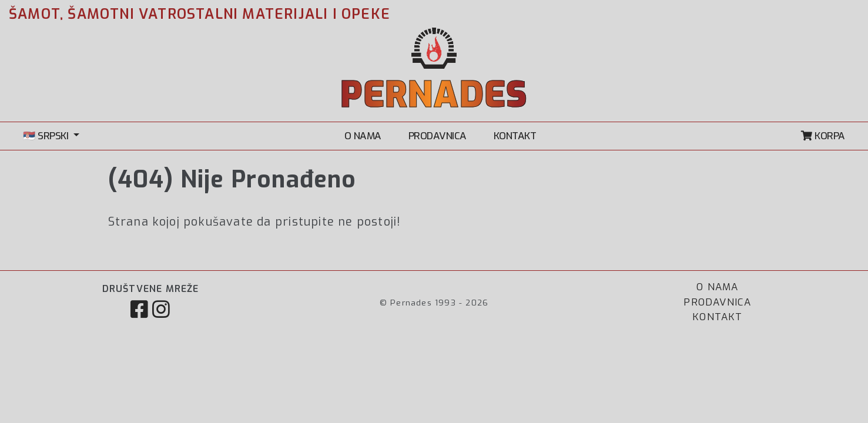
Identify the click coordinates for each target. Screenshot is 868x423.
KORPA (823, 136)
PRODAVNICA (438, 136)
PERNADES (434, 95)
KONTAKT (515, 136)
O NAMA (363, 136)
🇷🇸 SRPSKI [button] (47, 136)
